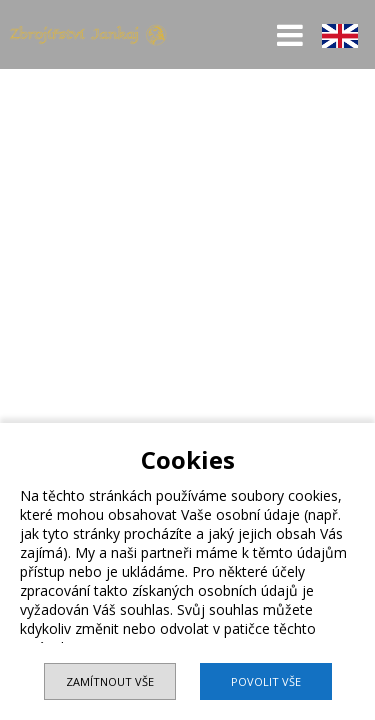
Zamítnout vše (110, 681)
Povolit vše (266, 681)
